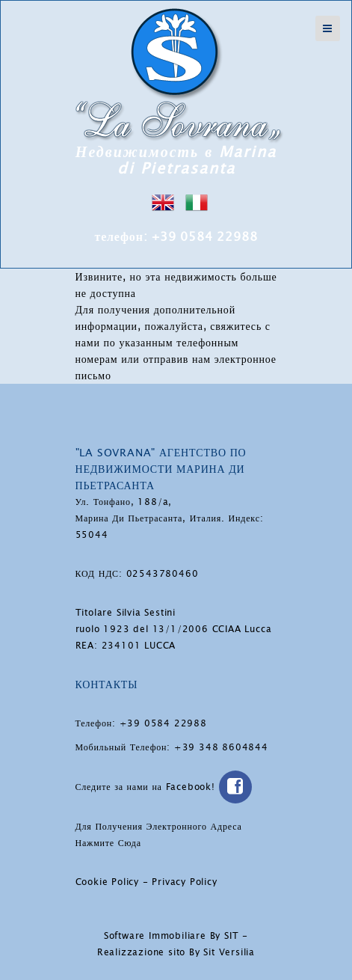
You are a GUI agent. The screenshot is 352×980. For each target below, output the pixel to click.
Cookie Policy (107, 882)
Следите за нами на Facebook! (164, 787)
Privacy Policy (184, 882)
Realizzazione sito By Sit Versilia (176, 952)
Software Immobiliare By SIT (172, 936)
